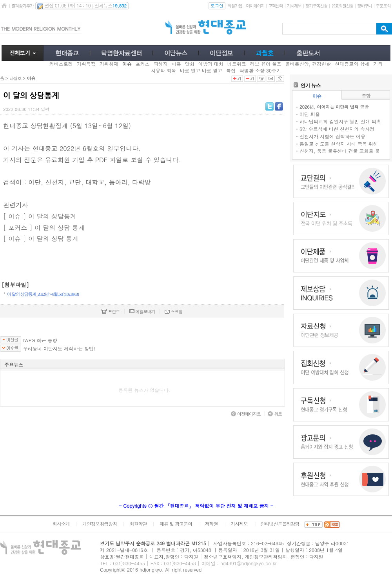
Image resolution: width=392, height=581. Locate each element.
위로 (275, 414)
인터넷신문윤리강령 (280, 524)
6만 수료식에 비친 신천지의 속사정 (337, 129)
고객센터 (275, 6)
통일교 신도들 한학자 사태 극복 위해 (339, 144)
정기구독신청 (316, 6)
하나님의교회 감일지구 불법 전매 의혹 (340, 121)
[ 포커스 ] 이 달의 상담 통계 (44, 228)
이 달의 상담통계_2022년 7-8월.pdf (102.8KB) (43, 294)
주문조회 (383, 6)
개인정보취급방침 (100, 524)
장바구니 (364, 6)
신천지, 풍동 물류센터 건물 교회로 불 (340, 151)
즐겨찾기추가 (22, 6)
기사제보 (294, 6)
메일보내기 (142, 311)
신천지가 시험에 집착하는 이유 (332, 136)
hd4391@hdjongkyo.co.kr (249, 563)
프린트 (111, 311)
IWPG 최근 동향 (40, 340)
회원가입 (235, 6)
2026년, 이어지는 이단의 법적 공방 (334, 107)
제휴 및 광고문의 (176, 524)
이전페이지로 (246, 414)
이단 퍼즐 (310, 114)
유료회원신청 (342, 6)
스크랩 (174, 311)
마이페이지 (255, 6)
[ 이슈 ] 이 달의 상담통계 (40, 216)
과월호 (15, 78)
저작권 (211, 524)
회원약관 (138, 524)
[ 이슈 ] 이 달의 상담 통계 (41, 239)
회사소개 (61, 524)
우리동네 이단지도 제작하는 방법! (59, 349)
